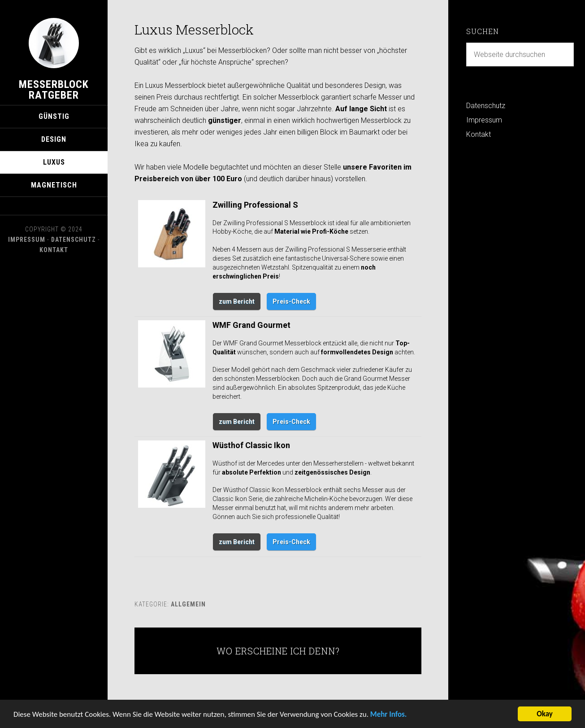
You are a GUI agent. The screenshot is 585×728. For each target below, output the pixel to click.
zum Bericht (237, 301)
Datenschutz (74, 240)
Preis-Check (291, 301)
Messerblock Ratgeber (54, 90)
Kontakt (54, 250)
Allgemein (188, 604)
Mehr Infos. (389, 716)
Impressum (27, 240)
